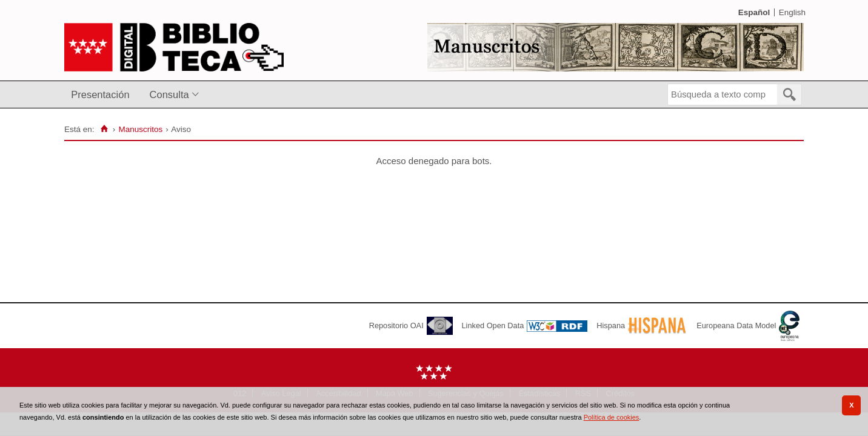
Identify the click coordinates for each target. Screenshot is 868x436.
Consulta (169, 94)
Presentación (100, 94)
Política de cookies (612, 417)
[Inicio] (104, 129)
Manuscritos (140, 129)
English (792, 12)
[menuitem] (103, 95)
